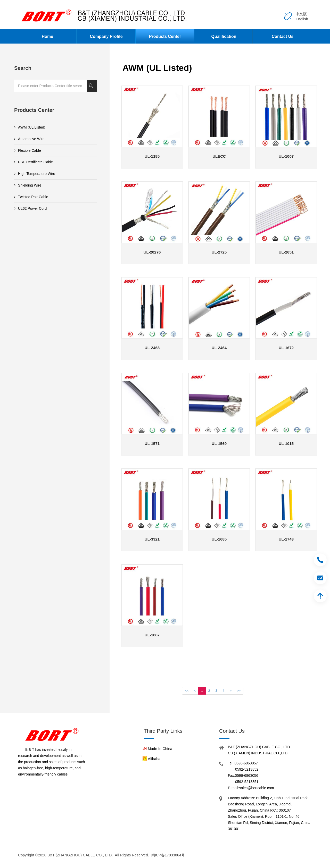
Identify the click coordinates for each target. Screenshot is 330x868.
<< (187, 691)
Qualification (224, 36)
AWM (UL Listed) (30, 127)
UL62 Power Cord (30, 208)
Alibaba (154, 759)
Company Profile (106, 36)
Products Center (165, 36)
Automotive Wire (29, 139)
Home (47, 36)
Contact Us (283, 36)
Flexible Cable (28, 150)
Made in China (160, 749)
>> (239, 691)
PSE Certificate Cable (34, 162)
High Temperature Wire (35, 174)
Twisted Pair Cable (31, 197)
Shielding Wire (28, 185)
